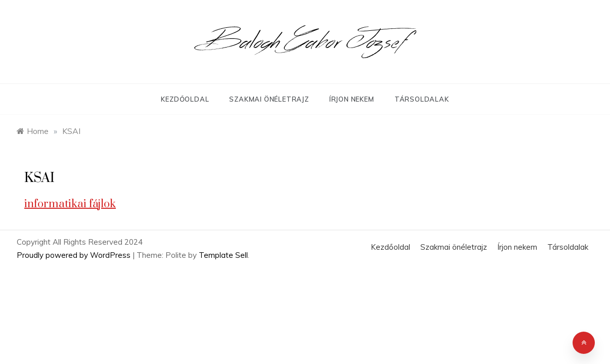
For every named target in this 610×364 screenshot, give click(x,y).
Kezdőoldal (185, 99)
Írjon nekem (352, 99)
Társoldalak (422, 99)
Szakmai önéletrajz (269, 99)
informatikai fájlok (70, 204)
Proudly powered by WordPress (75, 255)
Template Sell (223, 255)
